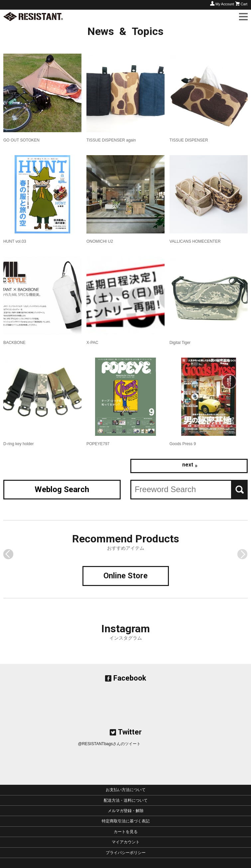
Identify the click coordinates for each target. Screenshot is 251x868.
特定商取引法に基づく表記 (126, 821)
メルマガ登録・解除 (126, 811)
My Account (225, 4)
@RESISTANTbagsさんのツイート (110, 744)
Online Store (126, 576)
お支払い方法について (126, 790)
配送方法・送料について (126, 800)
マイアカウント (126, 842)
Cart (244, 4)
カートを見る (126, 832)
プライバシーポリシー (126, 853)
